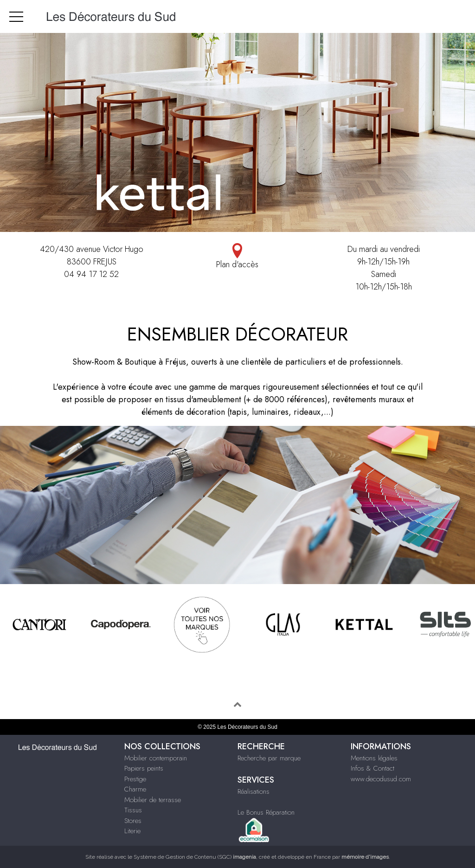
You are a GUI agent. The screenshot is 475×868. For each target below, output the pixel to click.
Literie (132, 831)
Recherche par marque (269, 758)
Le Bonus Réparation (266, 812)
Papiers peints (144, 768)
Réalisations (254, 791)
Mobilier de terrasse (153, 800)
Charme (135, 789)
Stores (133, 821)
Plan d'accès (238, 257)
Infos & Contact (372, 768)
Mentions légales (374, 758)
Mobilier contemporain (156, 758)
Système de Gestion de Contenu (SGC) (195, 857)
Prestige (135, 779)
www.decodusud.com (381, 779)
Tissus (133, 810)
